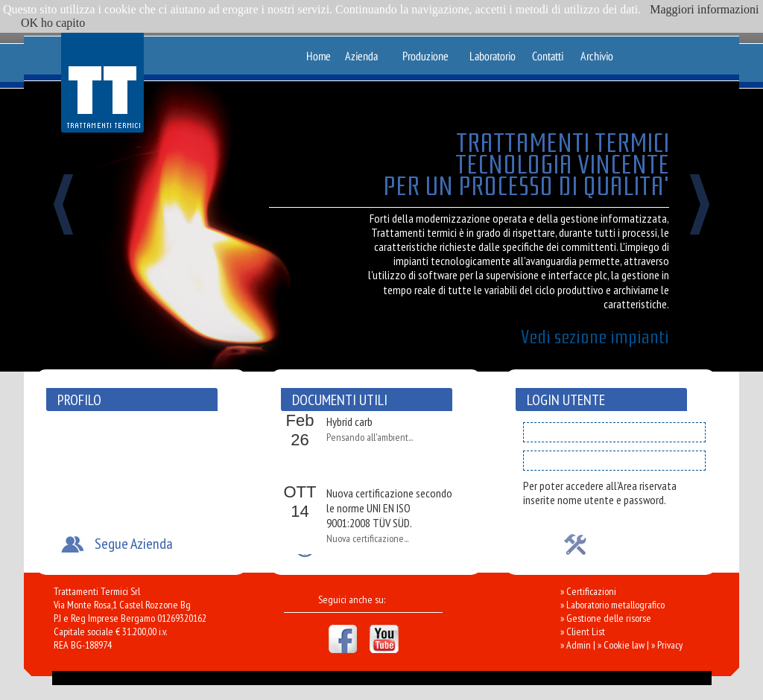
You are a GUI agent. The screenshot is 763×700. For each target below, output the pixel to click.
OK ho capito (53, 23)
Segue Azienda (134, 544)
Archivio (597, 51)
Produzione (425, 51)
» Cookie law (621, 645)
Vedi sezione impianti (595, 337)
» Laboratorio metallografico (612, 605)
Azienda (365, 51)
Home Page (319, 51)
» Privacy (667, 645)
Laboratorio (492, 51)
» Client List (583, 631)
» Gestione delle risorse (606, 618)
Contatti (551, 51)
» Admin (576, 645)
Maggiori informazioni (704, 9)
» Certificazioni (588, 591)
